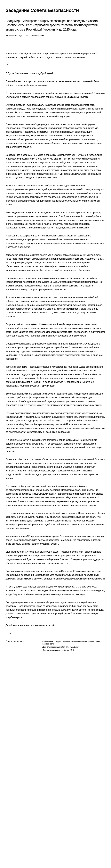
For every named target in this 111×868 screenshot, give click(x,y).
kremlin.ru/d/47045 (67, 650)
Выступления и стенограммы (82, 641)
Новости (66, 641)
